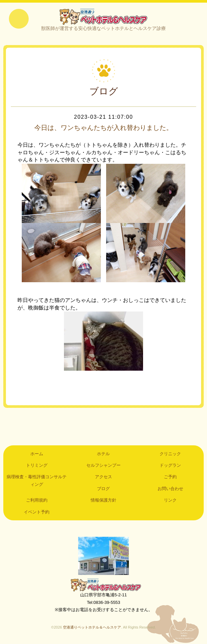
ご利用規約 (37, 500)
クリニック (170, 454)
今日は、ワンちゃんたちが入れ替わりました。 (103, 128)
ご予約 (170, 477)
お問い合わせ (170, 489)
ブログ (103, 489)
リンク (170, 500)
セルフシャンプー (103, 465)
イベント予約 (37, 512)
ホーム (37, 454)
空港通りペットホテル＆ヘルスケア (103, 585)
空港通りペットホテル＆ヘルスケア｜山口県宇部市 (103, 16)
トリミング (37, 465)
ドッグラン (170, 465)
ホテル (103, 454)
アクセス (103, 477)
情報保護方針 (103, 500)
